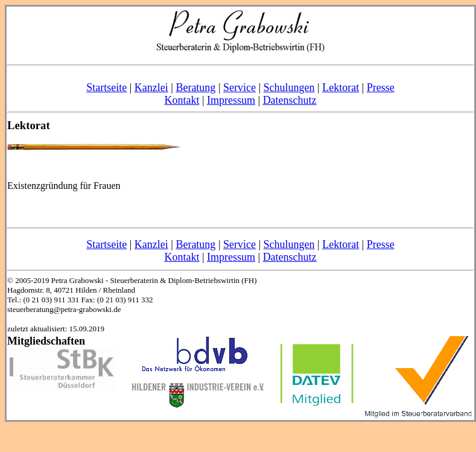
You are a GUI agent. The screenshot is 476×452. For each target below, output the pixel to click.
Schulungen (289, 88)
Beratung (195, 88)
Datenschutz (290, 100)
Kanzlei (151, 88)
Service (240, 88)
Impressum (231, 100)
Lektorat (341, 88)
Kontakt (182, 100)
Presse (381, 88)
